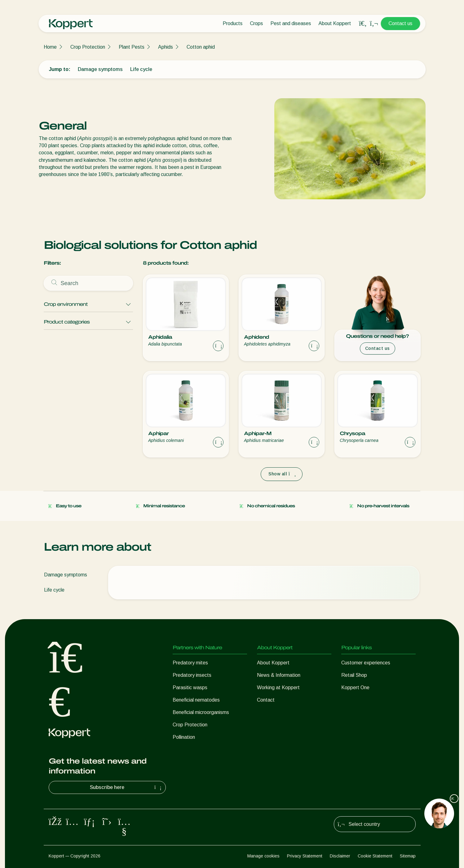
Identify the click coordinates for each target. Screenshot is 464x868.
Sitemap (408, 856)
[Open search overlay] (363, 24)
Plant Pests (132, 47)
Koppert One (355, 687)
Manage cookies (263, 856)
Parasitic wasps (190, 687)
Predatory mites (190, 663)
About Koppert (335, 23)
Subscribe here (126, 787)
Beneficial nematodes (196, 700)
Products (233, 23)
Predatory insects (192, 675)
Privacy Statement (305, 856)
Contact (266, 700)
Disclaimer (340, 856)
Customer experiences (366, 663)
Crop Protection (88, 47)
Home (50, 47)
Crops (257, 23)
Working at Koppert (278, 687)
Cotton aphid (201, 47)
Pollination (184, 737)
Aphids (166, 47)
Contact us (401, 23)
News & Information (279, 675)
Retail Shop (354, 675)
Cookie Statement (375, 856)
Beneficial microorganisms (201, 712)
